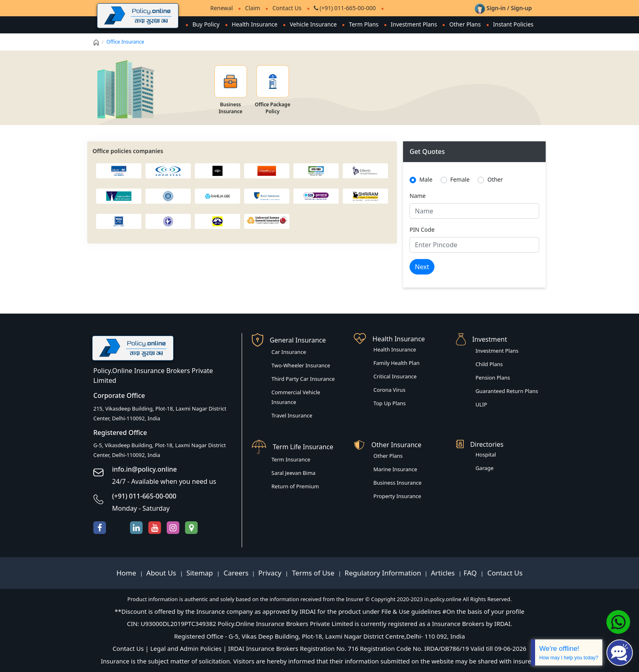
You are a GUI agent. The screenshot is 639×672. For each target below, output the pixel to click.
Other (495, 179)
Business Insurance (397, 483)
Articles (444, 573)
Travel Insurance (292, 415)
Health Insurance (254, 24)
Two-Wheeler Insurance (301, 365)
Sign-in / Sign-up (503, 8)
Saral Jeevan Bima (293, 473)
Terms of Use (313, 573)
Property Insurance (397, 496)
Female (460, 179)
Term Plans (364, 24)
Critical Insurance (395, 376)
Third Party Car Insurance (303, 379)
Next (422, 267)
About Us (162, 573)
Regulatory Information (383, 573)
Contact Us (287, 8)
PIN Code (422, 229)
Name (418, 196)
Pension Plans (493, 378)
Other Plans (465, 24)
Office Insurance (125, 42)
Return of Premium (295, 486)
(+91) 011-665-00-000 (345, 8)
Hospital (486, 455)
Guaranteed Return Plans (507, 391)
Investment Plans (414, 24)
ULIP (481, 404)
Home (127, 573)
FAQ (471, 573)
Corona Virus (389, 390)
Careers (235, 573)
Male (426, 179)
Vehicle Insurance (313, 24)
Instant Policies (513, 24)
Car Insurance (289, 352)
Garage (485, 468)
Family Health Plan (396, 363)
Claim (252, 8)
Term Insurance (291, 459)
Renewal (221, 8)
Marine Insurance (395, 469)
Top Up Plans (389, 403)
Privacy (271, 573)
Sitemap (201, 573)
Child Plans (489, 364)
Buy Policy (206, 24)
